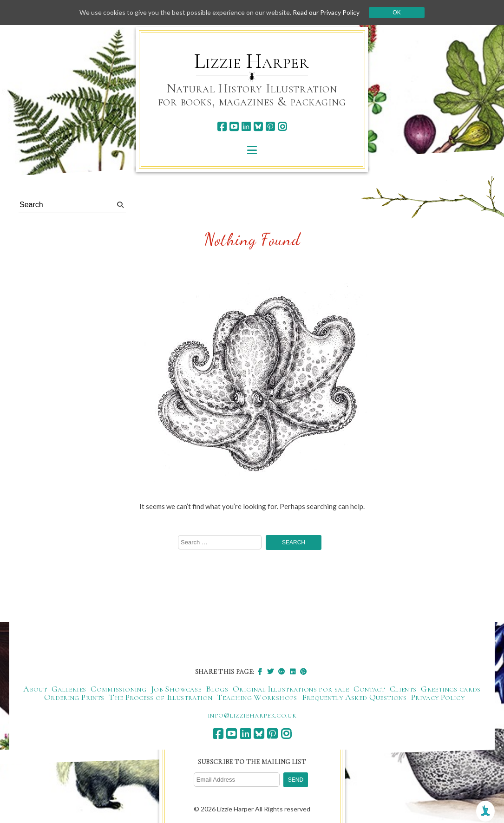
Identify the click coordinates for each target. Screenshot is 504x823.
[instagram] (282, 127)
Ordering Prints (74, 697)
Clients (403, 689)
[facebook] (222, 127)
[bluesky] (258, 127)
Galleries (69, 689)
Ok (396, 13)
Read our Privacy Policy (326, 12)
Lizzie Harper (252, 61)
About (35, 689)
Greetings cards (451, 689)
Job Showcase (176, 689)
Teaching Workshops (257, 697)
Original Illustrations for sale (291, 689)
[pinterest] (270, 127)
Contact (369, 689)
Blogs (217, 689)
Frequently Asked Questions (354, 697)
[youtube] (234, 127)
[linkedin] (246, 127)
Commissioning (118, 689)
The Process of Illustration (160, 697)
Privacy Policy (438, 697)
